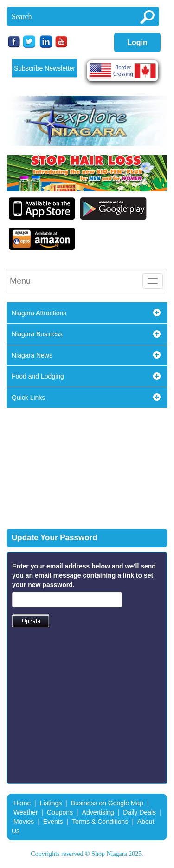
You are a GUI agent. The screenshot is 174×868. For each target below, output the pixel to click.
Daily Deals (139, 812)
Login (137, 42)
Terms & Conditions (100, 822)
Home (22, 803)
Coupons (60, 812)
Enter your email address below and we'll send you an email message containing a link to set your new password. (84, 575)
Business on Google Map (107, 803)
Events (53, 822)
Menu (20, 281)
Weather (26, 812)
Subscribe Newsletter (45, 68)
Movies (24, 822)
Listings (51, 803)
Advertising (98, 812)
